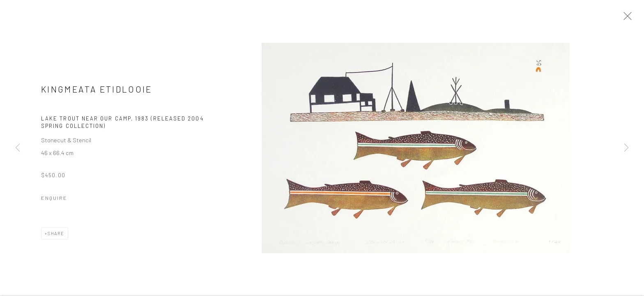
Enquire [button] (54, 199)
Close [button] (626, 18)
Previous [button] (18, 148)
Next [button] (626, 148)
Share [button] (56, 234)
